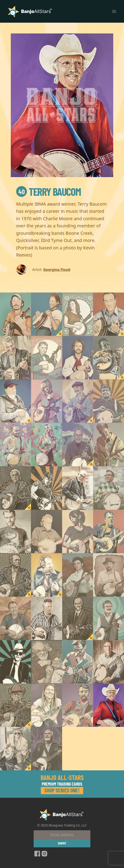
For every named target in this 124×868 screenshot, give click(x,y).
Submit (62, 843)
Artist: (37, 270)
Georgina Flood (57, 270)
